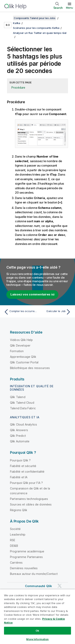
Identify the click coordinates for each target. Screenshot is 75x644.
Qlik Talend (18, 397)
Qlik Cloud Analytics (23, 424)
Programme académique (27, 551)
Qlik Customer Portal (24, 362)
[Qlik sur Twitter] (60, 586)
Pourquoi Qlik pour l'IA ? (26, 483)
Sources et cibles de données (31, 504)
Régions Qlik (19, 510)
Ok (37, 631)
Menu (69, 8)
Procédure (18, 87)
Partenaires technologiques (29, 499)
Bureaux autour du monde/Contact (34, 574)
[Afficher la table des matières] (8, 18)
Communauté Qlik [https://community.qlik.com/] (38, 586)
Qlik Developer (20, 345)
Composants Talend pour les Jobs (34, 18)
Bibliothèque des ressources (30, 368)
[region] (37, 617)
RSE (13, 540)
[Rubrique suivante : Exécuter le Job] (55, 312)
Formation (17, 351)
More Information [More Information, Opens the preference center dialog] (37, 639)
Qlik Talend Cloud (22, 403)
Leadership (18, 534)
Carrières (16, 563)
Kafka (17, 23)
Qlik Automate (20, 441)
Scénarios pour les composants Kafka (36, 28)
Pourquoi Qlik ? (20, 460)
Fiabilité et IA (19, 477)
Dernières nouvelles (24, 568)
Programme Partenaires (26, 557)
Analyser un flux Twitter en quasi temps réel (40, 33)
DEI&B (14, 546)
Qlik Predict (18, 436)
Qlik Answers (19, 430)
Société (15, 529)
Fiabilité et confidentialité (27, 472)
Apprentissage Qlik (23, 357)
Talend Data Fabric (23, 408)
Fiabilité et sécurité (23, 466)
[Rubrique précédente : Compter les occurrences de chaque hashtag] (20, 312)
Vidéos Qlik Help (21, 340)
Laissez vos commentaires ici (32, 294)
